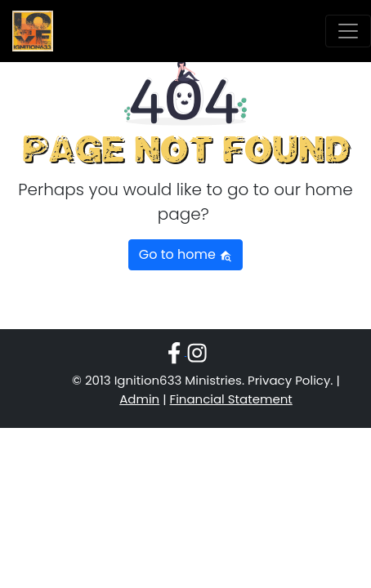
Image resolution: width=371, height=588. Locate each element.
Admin (139, 399)
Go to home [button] (185, 254)
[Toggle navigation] (348, 31)
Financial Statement (231, 399)
